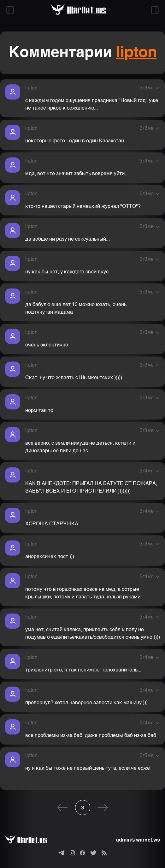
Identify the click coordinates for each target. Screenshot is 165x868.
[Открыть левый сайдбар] (10, 10)
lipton (136, 53)
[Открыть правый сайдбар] (155, 10)
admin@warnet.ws (138, 840)
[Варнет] (31, 840)
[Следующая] (103, 808)
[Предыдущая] (62, 808)
